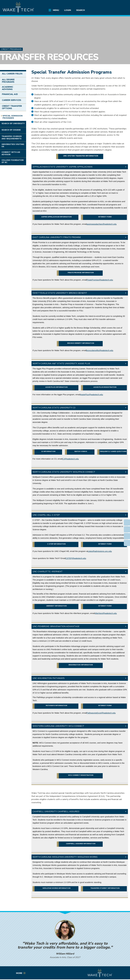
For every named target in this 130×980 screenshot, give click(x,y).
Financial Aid (10, 94)
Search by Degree (11, 130)
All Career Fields (12, 74)
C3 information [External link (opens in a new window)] (48, 451)
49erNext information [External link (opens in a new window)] (57, 606)
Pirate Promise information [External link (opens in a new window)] (81, 273)
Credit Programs (11, 49)
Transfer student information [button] (105, 888)
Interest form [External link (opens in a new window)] (105, 606)
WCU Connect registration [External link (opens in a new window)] (81, 775)
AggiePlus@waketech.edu (92, 395)
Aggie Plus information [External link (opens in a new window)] (56, 387)
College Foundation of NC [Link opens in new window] (13, 161)
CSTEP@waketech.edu (76, 558)
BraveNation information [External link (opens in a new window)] (81, 665)
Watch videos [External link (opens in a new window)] (81, 451)
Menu (56, 10)
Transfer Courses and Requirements (12, 138)
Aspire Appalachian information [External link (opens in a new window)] (56, 217)
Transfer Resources (49, 57)
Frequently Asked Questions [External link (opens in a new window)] (113, 451)
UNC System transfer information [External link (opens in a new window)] (81, 156)
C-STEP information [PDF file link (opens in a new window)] (56, 544)
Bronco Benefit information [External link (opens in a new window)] (81, 343)
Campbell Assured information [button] (81, 844)
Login (68, 10)
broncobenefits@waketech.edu (100, 350)
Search (80, 10)
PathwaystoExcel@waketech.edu (101, 713)
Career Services (12, 100)
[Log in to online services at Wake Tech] (123, 4)
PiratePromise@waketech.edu (100, 280)
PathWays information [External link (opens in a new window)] (56, 705)
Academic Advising (8, 88)
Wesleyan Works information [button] (56, 888)
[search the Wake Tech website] (116, 4)
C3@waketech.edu (70, 459)
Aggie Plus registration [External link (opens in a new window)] (105, 387)
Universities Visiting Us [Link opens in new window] (13, 146)
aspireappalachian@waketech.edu (102, 224)
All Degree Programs (8, 81)
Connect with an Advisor (11, 153)
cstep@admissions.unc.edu (100, 551)
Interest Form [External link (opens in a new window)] (105, 217)
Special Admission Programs (13, 117)
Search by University (13, 124)
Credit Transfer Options (12, 107)
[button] (80, 167)
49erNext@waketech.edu (106, 613)
